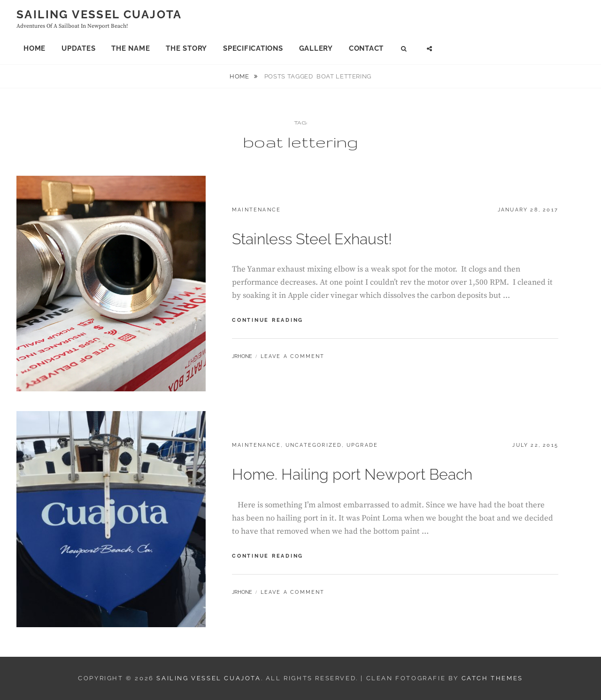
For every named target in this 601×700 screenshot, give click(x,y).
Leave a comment (293, 356)
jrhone (242, 356)
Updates (78, 48)
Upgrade (362, 445)
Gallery (316, 48)
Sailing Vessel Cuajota (99, 14)
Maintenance (256, 210)
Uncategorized (314, 445)
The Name (131, 48)
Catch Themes (492, 678)
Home (35, 48)
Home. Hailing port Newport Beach (352, 474)
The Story (186, 48)
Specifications (253, 48)
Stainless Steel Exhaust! (312, 239)
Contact (366, 48)
